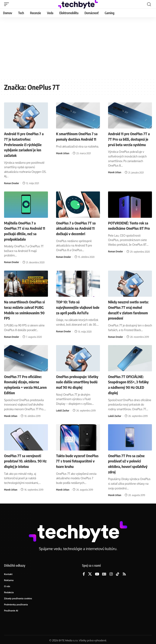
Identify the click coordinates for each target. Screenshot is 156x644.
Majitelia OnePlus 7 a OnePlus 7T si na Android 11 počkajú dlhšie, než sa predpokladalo (25, 230)
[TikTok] (118, 571)
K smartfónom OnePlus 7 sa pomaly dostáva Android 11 (77, 139)
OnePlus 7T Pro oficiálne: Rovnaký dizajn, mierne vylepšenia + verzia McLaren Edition (25, 382)
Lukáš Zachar (63, 413)
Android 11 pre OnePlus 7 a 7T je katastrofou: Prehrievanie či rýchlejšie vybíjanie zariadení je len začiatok (26, 144)
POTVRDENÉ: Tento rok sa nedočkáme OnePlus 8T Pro (130, 227)
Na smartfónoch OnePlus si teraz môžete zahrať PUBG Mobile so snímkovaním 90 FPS (25, 308)
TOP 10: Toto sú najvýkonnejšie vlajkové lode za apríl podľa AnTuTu (78, 306)
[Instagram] (111, 571)
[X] (90, 571)
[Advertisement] (78, 48)
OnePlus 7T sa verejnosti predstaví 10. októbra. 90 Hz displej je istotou (25, 458)
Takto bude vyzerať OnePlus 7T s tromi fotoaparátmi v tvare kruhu (73, 461)
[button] (8, 4)
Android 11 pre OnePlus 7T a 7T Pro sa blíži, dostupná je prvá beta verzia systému (130, 141)
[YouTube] (97, 571)
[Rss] (124, 571)
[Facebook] (84, 571)
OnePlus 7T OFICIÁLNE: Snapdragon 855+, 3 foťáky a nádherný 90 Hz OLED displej (129, 382)
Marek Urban (63, 158)
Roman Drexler (12, 183)
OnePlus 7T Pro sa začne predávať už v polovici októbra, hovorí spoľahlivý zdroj (130, 461)
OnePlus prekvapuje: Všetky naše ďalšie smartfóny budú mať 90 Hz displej (76, 382)
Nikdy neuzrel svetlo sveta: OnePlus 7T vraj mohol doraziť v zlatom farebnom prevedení (127, 308)
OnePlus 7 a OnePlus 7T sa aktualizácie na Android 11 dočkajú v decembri (78, 227)
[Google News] (104, 571)
